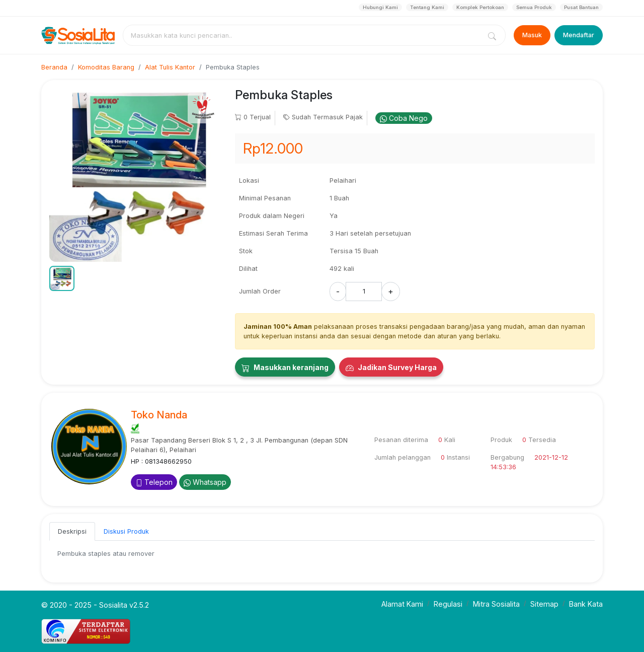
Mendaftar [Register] (579, 35)
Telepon (154, 482)
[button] (62, 278)
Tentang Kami (427, 7)
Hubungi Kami (380, 7)
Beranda (54, 67)
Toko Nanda (159, 415)
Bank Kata (586, 604)
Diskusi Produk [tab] (126, 531)
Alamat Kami (402, 604)
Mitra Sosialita (496, 604)
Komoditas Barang (106, 67)
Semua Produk (534, 7)
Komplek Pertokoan (480, 7)
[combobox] (304, 35)
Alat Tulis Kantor (170, 67)
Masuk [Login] (532, 35)
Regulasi (448, 604)
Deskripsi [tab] (72, 531)
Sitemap (544, 604)
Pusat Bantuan (581, 7)
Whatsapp (205, 482)
